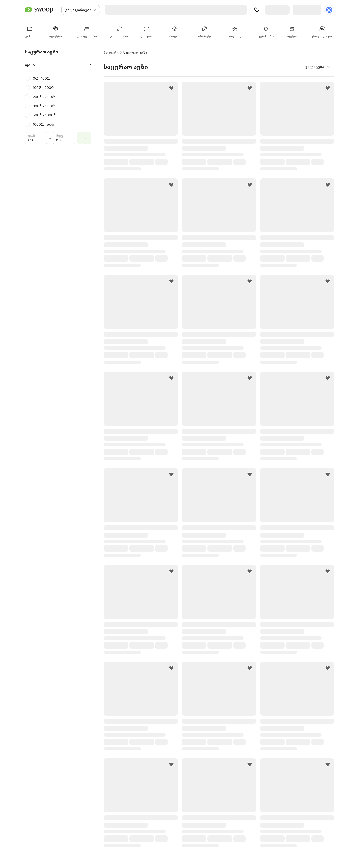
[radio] (59, 79)
